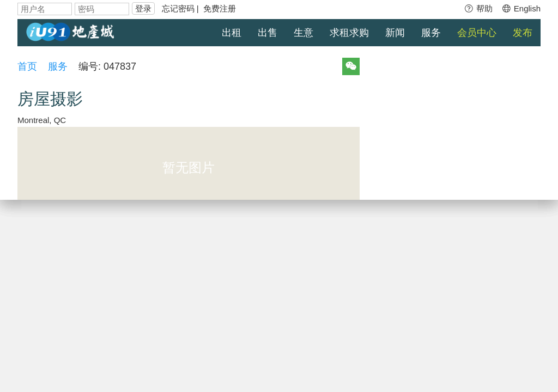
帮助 (478, 8)
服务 (431, 33)
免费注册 (220, 8)
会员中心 (477, 33)
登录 (143, 8)
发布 (523, 33)
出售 (268, 33)
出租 (232, 33)
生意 (304, 33)
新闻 (395, 33)
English (521, 8)
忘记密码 (178, 8)
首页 (27, 66)
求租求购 (349, 33)
